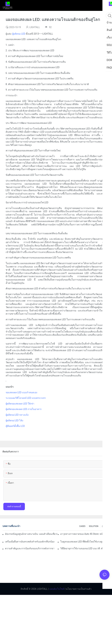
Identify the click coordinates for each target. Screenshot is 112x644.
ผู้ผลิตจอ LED (19, 34)
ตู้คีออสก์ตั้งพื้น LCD (15, 426)
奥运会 (105, 526)
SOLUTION (94, 526)
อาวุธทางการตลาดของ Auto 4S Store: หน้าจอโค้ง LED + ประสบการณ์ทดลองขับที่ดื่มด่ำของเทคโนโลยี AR (85, 534)
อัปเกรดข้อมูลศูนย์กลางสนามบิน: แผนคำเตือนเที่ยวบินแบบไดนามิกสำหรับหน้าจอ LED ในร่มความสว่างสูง (31, 534)
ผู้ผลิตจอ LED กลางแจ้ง (17, 415)
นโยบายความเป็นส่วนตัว (78, 589)
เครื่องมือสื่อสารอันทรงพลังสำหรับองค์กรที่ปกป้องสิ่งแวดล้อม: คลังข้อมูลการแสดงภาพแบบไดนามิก (30, 542)
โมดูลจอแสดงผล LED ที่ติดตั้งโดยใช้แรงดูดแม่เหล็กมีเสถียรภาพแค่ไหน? (85, 542)
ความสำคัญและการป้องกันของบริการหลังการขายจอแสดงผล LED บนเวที (30, 548)
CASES (82, 526)
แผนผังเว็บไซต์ (56, 589)
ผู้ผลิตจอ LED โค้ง (15, 420)
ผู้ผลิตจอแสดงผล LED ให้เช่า (20, 404)
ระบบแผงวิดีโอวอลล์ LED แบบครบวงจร (26, 398)
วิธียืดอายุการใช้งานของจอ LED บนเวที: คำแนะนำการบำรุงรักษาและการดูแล (85, 548)
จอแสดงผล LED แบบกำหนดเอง (22, 392)
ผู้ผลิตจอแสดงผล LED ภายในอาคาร (24, 409)
